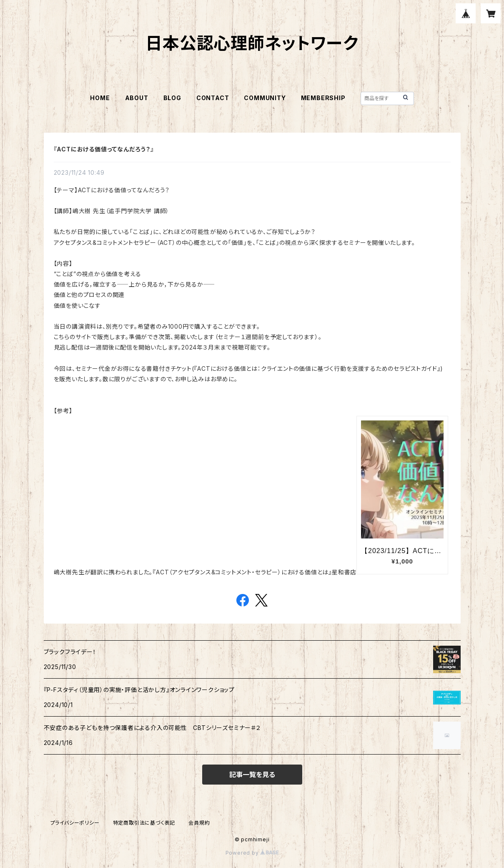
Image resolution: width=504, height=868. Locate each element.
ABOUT (137, 98)
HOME (100, 98)
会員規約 (199, 823)
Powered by (252, 853)
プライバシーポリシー (75, 823)
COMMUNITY (265, 98)
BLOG (172, 98)
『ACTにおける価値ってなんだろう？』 (104, 149)
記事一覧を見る (252, 775)
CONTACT (213, 98)
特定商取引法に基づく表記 (144, 823)
